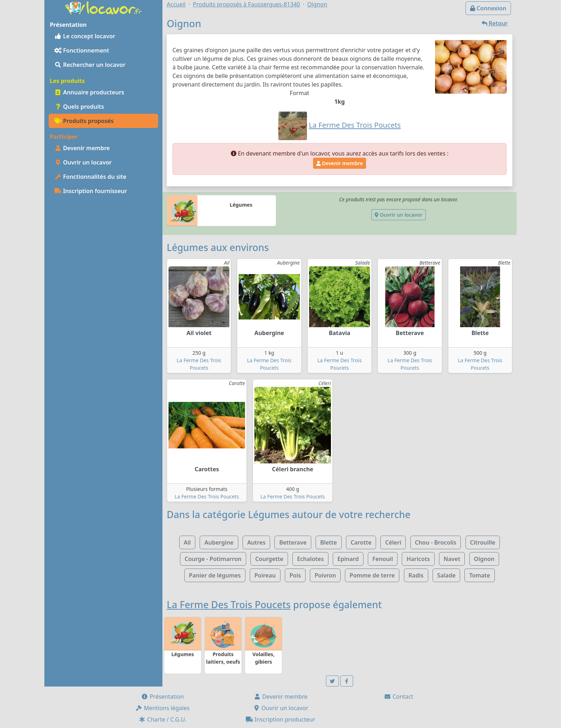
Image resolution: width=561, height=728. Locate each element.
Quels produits (79, 107)
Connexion (488, 8)
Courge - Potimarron (213, 559)
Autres (256, 542)
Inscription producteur (280, 719)
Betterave (293, 542)
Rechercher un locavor (90, 65)
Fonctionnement (82, 50)
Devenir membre (82, 148)
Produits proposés (84, 121)
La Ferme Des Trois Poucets (207, 496)
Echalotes (310, 559)
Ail (187, 542)
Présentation (162, 697)
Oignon (484, 559)
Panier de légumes (215, 575)
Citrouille (483, 542)
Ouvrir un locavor (83, 162)
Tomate (479, 575)
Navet (452, 559)
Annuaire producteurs (89, 92)
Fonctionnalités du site (90, 177)
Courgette (269, 559)
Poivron (325, 575)
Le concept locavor (85, 36)
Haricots (418, 559)
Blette (329, 542)
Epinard (348, 559)
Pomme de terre (372, 575)
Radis (416, 575)
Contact (399, 697)
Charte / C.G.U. (162, 719)
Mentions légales (162, 708)
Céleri (393, 542)
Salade (446, 575)
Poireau (265, 575)
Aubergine (219, 542)
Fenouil (383, 559)
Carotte (361, 542)
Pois (295, 575)
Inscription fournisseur (91, 191)
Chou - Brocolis (436, 542)
